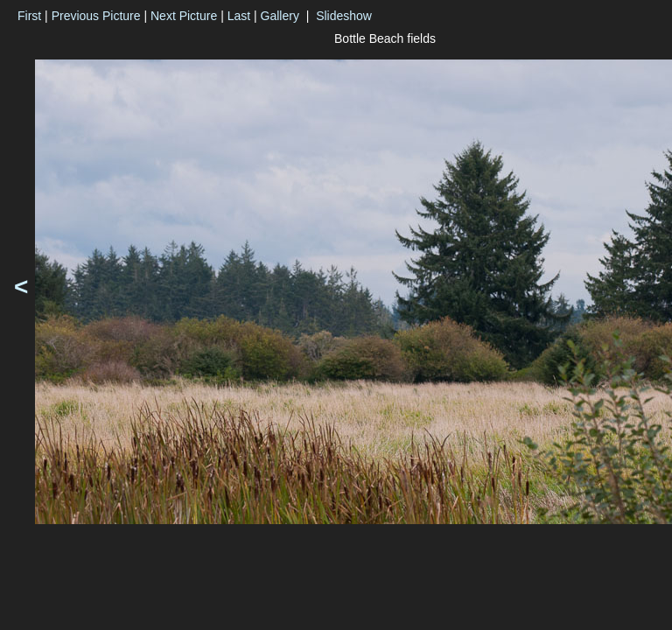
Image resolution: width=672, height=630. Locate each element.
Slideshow (344, 16)
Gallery (280, 16)
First (29, 16)
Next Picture (184, 16)
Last (239, 16)
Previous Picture (96, 16)
